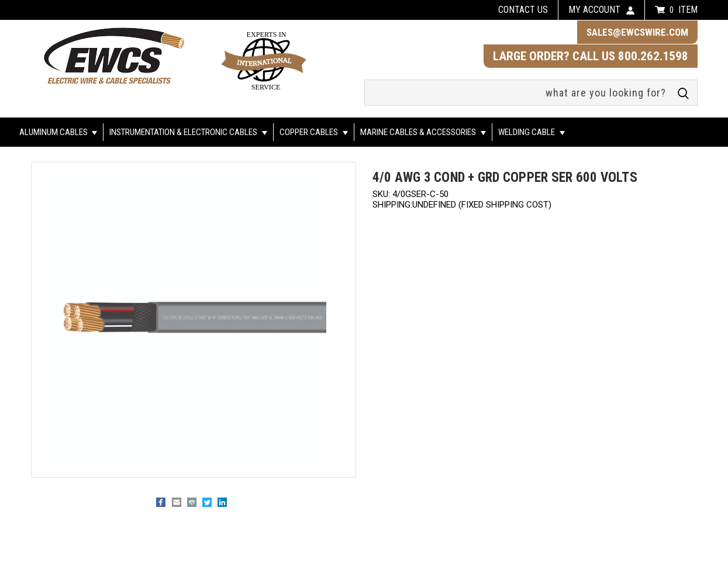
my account (594, 10)
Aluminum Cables (58, 132)
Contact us (523, 10)
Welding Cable (532, 132)
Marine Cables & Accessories (423, 132)
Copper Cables (314, 132)
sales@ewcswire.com (637, 32)
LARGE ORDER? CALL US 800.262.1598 (591, 56)
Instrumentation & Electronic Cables (188, 132)
